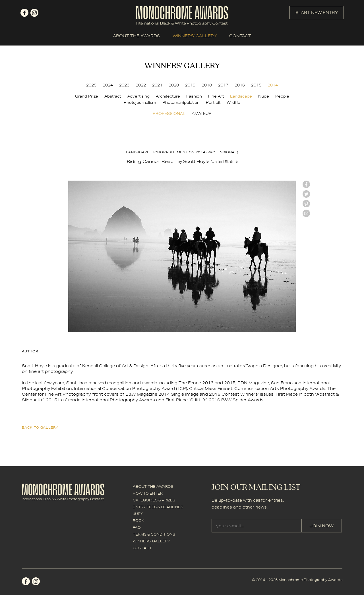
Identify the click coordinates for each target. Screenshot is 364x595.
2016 (240, 85)
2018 (207, 85)
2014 (273, 85)
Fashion (194, 96)
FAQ (137, 527)
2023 (124, 85)
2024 (108, 85)
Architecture (168, 96)
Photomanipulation (181, 102)
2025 (91, 85)
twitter (306, 194)
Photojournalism (140, 102)
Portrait (213, 102)
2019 (190, 85)
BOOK (138, 521)
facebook (24, 13)
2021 (157, 85)
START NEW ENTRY (317, 13)
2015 (256, 85)
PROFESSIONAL (169, 113)
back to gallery (40, 427)
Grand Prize (87, 96)
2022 (141, 85)
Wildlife (233, 102)
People (282, 96)
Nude (264, 96)
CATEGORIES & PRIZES (154, 500)
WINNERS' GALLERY (195, 36)
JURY (138, 514)
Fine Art (216, 96)
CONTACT (240, 36)
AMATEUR (202, 113)
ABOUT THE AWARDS (136, 36)
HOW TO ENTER (148, 493)
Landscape (241, 96)
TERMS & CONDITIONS (154, 534)
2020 (174, 85)
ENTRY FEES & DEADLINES (158, 507)
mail (306, 213)
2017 (223, 85)
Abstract (113, 96)
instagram (34, 13)
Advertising (138, 96)
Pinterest (306, 204)
